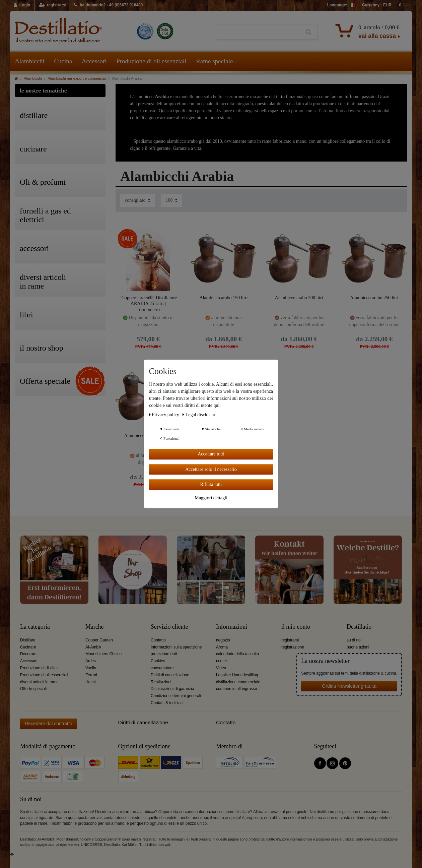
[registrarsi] (53, 5)
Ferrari (91, 675)
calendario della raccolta (237, 654)
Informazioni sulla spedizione (176, 647)
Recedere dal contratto (49, 724)
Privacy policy (165, 415)
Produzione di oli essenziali (151, 61)
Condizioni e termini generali (176, 696)
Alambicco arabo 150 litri (223, 298)
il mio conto (296, 627)
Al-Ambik (93, 647)
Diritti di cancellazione (170, 675)
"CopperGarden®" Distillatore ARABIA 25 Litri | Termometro (148, 303)
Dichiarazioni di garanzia (172, 689)
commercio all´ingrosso (236, 689)
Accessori (94, 61)
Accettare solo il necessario (211, 469)
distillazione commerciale (238, 682)
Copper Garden (99, 640)
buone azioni (358, 647)
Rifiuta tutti (211, 484)
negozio (223, 640)
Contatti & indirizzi (167, 703)
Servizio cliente (169, 627)
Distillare (28, 640)
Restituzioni (161, 682)
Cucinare (28, 647)
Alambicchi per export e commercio (77, 78)
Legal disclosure (199, 415)
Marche (94, 627)
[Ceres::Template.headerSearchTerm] (259, 32)
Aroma (222, 647)
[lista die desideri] (404, 5)
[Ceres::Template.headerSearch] (309, 32)
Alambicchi (30, 61)
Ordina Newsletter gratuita (349, 686)
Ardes (91, 661)
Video (221, 668)
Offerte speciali (33, 689)
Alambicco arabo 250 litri (374, 298)
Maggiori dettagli (211, 498)
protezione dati (164, 654)
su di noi (354, 640)
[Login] (22, 5)
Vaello (91, 668)
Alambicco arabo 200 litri (299, 298)
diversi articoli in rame (39, 682)
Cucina (63, 61)
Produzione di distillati (39, 668)
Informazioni (232, 627)
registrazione (293, 647)
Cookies (158, 661)
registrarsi (290, 640)
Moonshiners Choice (103, 654)
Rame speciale (214, 61)
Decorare (28, 654)
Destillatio (359, 627)
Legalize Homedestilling (237, 675)
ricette (221, 661)
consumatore (162, 668)
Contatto (158, 640)
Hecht (91, 682)
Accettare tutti (211, 454)
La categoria (35, 627)
